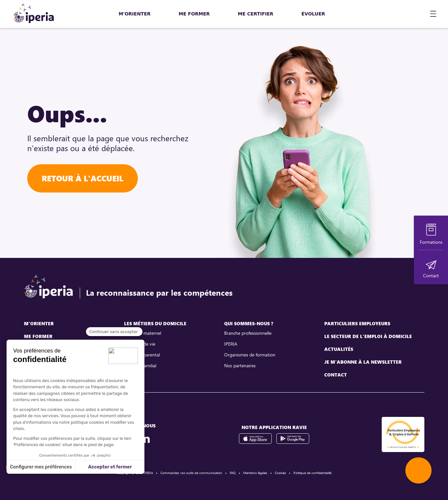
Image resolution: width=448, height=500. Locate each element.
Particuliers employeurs (357, 323)
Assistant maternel (143, 333)
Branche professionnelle (248, 333)
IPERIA (231, 344)
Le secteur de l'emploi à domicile (368, 336)
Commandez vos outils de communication (191, 473)
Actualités (339, 349)
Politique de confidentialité (312, 473)
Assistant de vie (140, 344)
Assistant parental (142, 355)
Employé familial (140, 365)
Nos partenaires (240, 365)
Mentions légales (255, 473)
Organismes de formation (250, 355)
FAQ (233, 473)
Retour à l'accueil (83, 178)
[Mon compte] (416, 14)
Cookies (280, 473)
